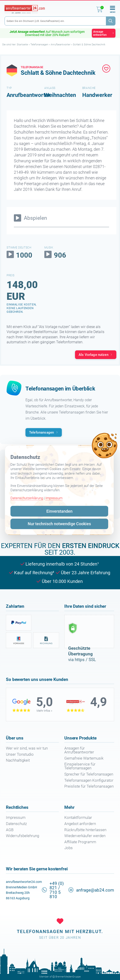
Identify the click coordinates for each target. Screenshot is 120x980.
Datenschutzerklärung (27, 498)
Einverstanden (59, 511)
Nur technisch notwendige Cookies (59, 524)
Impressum (54, 498)
